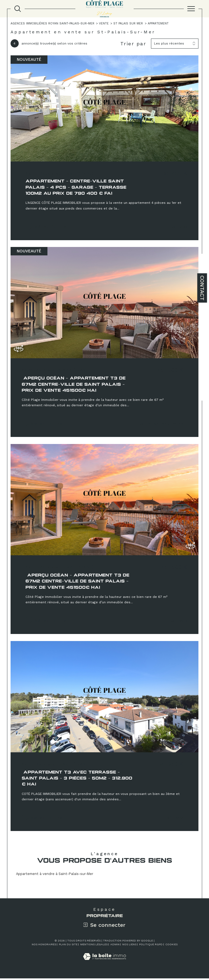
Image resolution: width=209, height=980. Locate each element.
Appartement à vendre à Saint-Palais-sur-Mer (55, 875)
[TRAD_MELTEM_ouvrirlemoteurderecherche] (18, 9)
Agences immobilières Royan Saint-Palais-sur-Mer (53, 23)
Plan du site (68, 946)
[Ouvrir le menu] (191, 9)
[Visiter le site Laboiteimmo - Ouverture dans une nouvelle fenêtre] (104, 964)
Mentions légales (94, 946)
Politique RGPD (151, 946)
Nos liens (129, 946)
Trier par (133, 44)
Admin (115, 946)
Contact (202, 288)
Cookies (171, 946)
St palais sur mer (129, 23)
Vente (105, 23)
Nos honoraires (44, 946)
